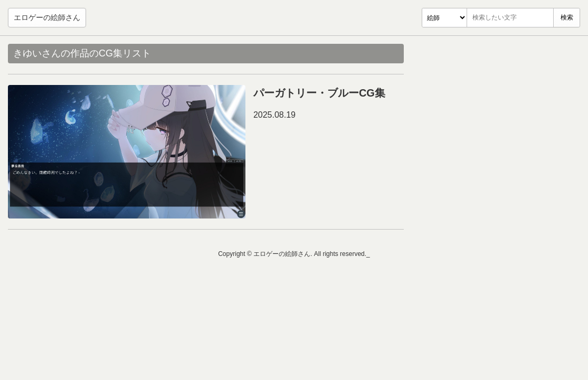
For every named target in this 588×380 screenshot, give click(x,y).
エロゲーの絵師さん (47, 17)
